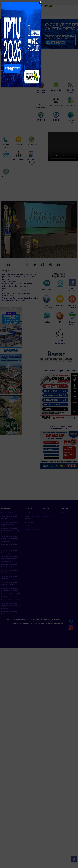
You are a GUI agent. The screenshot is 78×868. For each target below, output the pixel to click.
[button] (40, 3)
